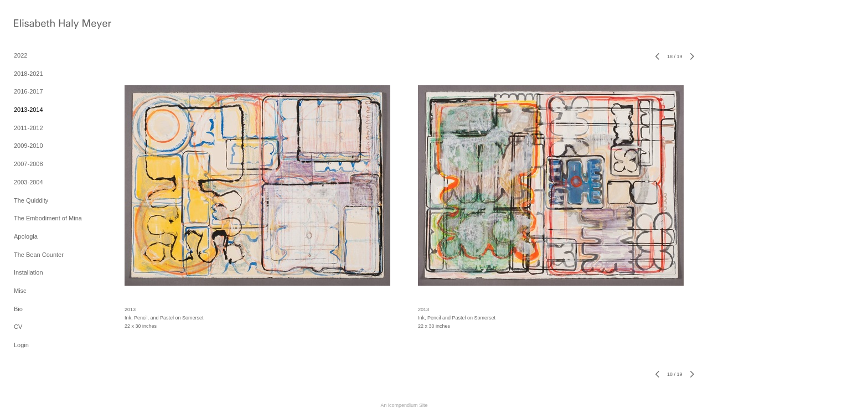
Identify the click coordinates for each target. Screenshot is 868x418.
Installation (29, 272)
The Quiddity (31, 200)
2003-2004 (29, 182)
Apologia (26, 236)
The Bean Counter (39, 255)
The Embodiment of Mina (48, 218)
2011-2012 (29, 128)
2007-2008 (29, 164)
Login (21, 345)
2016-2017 (29, 91)
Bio (18, 309)
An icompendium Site (404, 405)
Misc (20, 291)
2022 (20, 55)
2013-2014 (29, 110)
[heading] (42, 25)
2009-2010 (29, 146)
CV (18, 327)
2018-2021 (29, 74)
